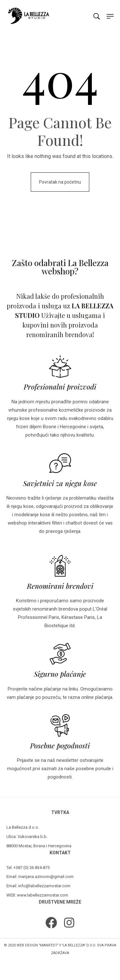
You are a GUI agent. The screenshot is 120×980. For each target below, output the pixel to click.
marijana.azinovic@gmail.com (46, 877)
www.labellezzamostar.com (43, 895)
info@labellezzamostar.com (44, 886)
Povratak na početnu (60, 182)
